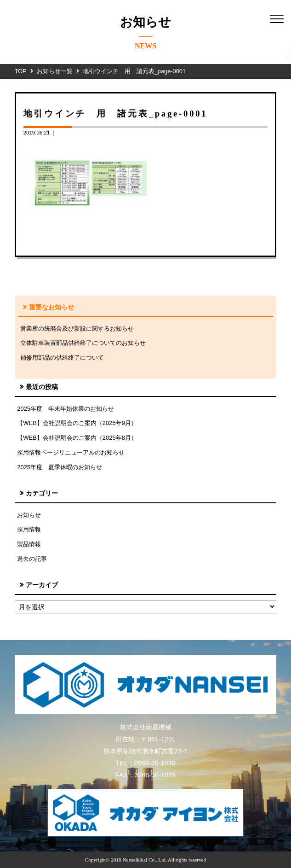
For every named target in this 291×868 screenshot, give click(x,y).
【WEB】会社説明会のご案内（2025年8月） (77, 438)
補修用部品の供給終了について (62, 358)
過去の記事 (32, 559)
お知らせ (29, 515)
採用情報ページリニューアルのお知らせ (71, 452)
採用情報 (29, 529)
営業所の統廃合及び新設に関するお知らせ (77, 329)
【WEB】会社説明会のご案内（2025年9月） (77, 423)
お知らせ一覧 (55, 71)
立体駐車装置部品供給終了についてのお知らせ (83, 343)
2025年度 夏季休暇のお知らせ (60, 467)
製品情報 (29, 544)
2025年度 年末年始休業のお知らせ (66, 409)
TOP (21, 71)
